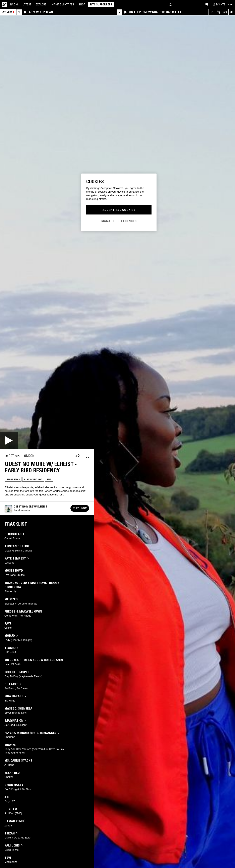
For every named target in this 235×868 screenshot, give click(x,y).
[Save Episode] (87, 456)
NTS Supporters (101, 4)
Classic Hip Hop (33, 479)
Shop (82, 4)
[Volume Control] (232, 12)
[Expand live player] (212, 12)
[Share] (78, 456)
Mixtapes (62, 4)
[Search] (170, 4)
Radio (14, 4)
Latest (27, 4)
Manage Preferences (119, 221)
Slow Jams (13, 479)
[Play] (9, 440)
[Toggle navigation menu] (230, 4)
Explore (41, 4)
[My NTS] (219, 4)
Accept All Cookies (119, 210)
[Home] (4, 4)
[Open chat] (207, 4)
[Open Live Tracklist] (225, 12)
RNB (49, 479)
